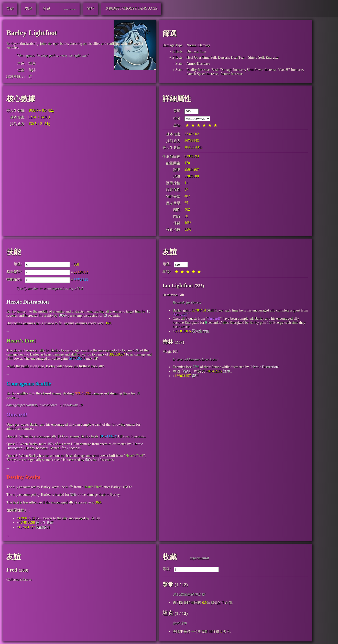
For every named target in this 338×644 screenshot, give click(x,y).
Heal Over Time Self (201, 57)
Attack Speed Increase (203, 74)
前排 (32, 70)
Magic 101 (170, 352)
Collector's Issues (19, 580)
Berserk (224, 57)
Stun (203, 51)
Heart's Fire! (21, 341)
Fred (12, 570)
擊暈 (168, 584)
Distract (192, 51)
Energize (272, 57)
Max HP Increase (291, 70)
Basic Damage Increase (228, 70)
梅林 (168, 342)
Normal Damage (198, 45)
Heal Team (239, 57)
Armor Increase (231, 74)
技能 (14, 252)
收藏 (170, 557)
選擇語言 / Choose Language (131, 9)
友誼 (170, 252)
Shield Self (256, 57)
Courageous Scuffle (29, 384)
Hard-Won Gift (173, 295)
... (8, 331)
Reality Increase (198, 70)
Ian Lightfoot (178, 285)
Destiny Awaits (23, 477)
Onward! (17, 415)
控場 (187, 371)
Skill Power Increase (262, 70)
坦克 (32, 63)
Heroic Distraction (28, 302)
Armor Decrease (198, 64)
